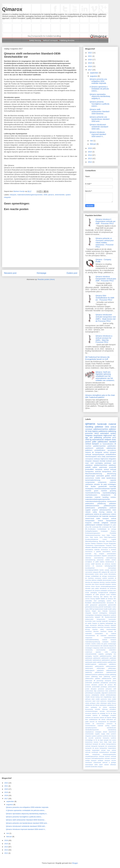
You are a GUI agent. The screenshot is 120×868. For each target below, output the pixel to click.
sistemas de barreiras (92, 717)
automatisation (111, 554)
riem (102, 697)
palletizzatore (89, 679)
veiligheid (105, 523)
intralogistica (103, 613)
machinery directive (92, 631)
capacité (113, 480)
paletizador (89, 660)
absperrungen (90, 476)
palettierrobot (112, 662)
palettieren (89, 465)
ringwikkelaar (108, 697)
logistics (95, 431)
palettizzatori (103, 664)
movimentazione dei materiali (99, 646)
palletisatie (100, 448)
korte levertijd (97, 621)
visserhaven (98, 435)
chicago (88, 576)
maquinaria (89, 638)
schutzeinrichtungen (91, 711)
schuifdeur (113, 709)
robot (114, 510)
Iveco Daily (101, 457)
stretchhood (112, 732)
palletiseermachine (101, 429)
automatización (98, 440)
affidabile (88, 547)
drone (93, 586)
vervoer (114, 760)
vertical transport (92, 444)
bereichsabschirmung (93, 480)
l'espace (95, 623)
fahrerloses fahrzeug (92, 597)
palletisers (89, 450)
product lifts (112, 685)
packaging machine (92, 656)
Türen (114, 545)
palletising (98, 437)
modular (113, 642)
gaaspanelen (103, 605)
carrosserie (89, 572)
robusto (88, 512)
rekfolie (102, 695)
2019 (90, 63)
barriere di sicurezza (94, 566)
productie (88, 687)
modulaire (105, 642)
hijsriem (88, 611)
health (106, 609)
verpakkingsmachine (92, 756)
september (94, 73)
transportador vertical (94, 521)
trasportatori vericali (99, 750)
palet (114, 656)
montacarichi (112, 501)
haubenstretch (99, 609)
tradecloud (88, 744)
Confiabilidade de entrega (107, 529)
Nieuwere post (10, 273)
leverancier (93, 625)
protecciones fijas (91, 691)
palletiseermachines (92, 506)
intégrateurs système (109, 615)
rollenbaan (103, 703)
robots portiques (90, 703)
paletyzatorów (99, 666)
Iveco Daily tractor (92, 537)
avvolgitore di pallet (92, 562)
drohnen (88, 586)
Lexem (105, 539)
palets (95, 662)
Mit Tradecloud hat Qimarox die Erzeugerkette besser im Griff (97, 358)
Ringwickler (112, 543)
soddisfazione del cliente (97, 719)
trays (108, 750)
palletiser (99, 427)
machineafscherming (92, 493)
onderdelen (112, 650)
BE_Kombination (90, 529)
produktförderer (100, 450)
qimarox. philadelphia (92, 695)
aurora (114, 552)
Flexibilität (113, 533)
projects (95, 510)
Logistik (114, 539)
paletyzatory (89, 666)
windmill (88, 767)
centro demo (99, 574)
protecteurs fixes (103, 691)
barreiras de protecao (103, 564)
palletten (98, 679)
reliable (87, 697)
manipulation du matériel (105, 634)
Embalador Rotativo (109, 531)
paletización (105, 658)
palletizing (112, 431)
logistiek (113, 489)
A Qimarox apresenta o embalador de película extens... (99, 89)
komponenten (101, 619)
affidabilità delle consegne (100, 547)
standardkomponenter (92, 730)
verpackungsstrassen (109, 754)
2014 (90, 155)
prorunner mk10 (92, 433)
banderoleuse (111, 478)
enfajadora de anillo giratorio (95, 595)
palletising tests (97, 677)
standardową (112, 730)
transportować (111, 521)
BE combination (104, 527)
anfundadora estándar (92, 550)
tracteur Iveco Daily (100, 742)
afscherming (112, 547)
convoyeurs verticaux (93, 459)
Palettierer (100, 543)
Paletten (93, 543)
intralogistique (90, 615)
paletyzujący (112, 668)
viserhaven (89, 762)
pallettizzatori (103, 442)
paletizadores (106, 660)
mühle (102, 648)
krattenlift (105, 621)
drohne (114, 584)
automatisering (99, 558)
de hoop (88, 431)
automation (105, 433)
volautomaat (97, 762)
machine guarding (108, 491)
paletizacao (89, 658)
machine (88, 446)
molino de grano (102, 644)
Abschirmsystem (91, 457)
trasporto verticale (92, 523)
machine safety (98, 629)
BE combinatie (94, 527)
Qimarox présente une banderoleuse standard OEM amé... (99, 119)
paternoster (103, 467)
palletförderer (99, 672)
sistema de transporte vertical (97, 452)
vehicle (114, 750)
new (105, 648)
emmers (110, 591)
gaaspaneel (94, 605)
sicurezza (88, 713)
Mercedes (102, 541)
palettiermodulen (102, 662)
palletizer (112, 429)
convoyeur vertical (101, 578)
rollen (98, 703)
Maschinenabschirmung (94, 474)
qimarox (51, 195)
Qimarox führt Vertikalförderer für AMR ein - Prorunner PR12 (105, 298)
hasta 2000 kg (90, 609)
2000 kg (88, 440)
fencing (93, 599)
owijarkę (101, 654)
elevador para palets (92, 588)
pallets (95, 467)
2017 (90, 70)
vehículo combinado (92, 752)
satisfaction (103, 705)
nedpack (108, 440)
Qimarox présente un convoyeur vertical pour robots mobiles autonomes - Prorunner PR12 (105, 243)
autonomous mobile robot (95, 478)
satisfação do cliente (99, 707)
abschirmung (111, 474)
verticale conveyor (110, 758)
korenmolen (112, 619)
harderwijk (102, 424)
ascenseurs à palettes (93, 552)
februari (93, 144)
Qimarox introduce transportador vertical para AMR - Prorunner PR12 (106, 279)
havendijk (113, 487)
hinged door (96, 611)
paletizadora (90, 504)
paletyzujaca (89, 668)
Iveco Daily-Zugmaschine (108, 537)
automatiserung (111, 558)
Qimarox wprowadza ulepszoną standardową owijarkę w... (100, 96)
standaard (112, 516)
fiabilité (98, 599)
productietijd (96, 687)
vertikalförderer (111, 454)
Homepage (41, 273)
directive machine (105, 582)
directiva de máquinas (92, 582)
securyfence (112, 450)
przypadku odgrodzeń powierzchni (105, 693)
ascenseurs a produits (108, 550)
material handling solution (105, 497)
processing (113, 683)
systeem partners (97, 736)
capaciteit (113, 570)
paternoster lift (90, 681)
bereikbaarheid (90, 568)
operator (98, 652)
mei (92, 141)
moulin (87, 646)
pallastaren (100, 670)
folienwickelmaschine (99, 603)
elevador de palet (100, 484)
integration (112, 459)
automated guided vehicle (106, 476)
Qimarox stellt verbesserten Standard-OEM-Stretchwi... (100, 112)
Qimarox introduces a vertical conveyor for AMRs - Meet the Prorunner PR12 (104, 339)
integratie (88, 613)
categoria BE (97, 572)
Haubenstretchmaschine (93, 535)
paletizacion (97, 658)
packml (88, 442)
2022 (90, 53)
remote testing (95, 697)
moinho (94, 644)
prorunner (101, 689)
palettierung (101, 504)
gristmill (101, 607)
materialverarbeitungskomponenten (30, 195)
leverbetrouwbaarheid (102, 489)
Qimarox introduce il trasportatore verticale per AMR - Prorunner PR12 (106, 221)
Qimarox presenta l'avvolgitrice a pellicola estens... (99, 104)
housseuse (113, 611)
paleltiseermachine (106, 656)
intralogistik (112, 613)
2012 (90, 162)
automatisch (89, 556)
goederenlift (102, 487)
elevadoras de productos (108, 588)
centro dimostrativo (110, 574)
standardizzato (111, 728)
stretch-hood (90, 519)
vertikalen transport (103, 525)
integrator (89, 461)
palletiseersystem (110, 506)
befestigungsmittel (110, 566)
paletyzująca (101, 668)
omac (114, 440)
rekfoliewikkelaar (111, 695)
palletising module (104, 675)
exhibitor (113, 595)
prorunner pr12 (110, 437)
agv (87, 437)
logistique (88, 627)
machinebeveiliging (109, 493)
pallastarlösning (111, 670)
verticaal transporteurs (103, 472)
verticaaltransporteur (98, 758)
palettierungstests (91, 664)
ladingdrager (109, 623)
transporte (94, 746)
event (108, 595)
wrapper (100, 767)
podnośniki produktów (92, 683)
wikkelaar (113, 765)
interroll (95, 613)
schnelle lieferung (101, 709)
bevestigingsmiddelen (92, 570)
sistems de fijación (106, 717)
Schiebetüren (89, 545)
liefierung (101, 625)
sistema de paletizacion (102, 514)
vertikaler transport (104, 760)
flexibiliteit (88, 603)
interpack (13, 195)
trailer (98, 519)
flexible (93, 487)
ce (101, 444)
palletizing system (110, 677)
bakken (102, 562)
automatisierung (90, 560)
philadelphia (102, 508)
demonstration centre (109, 580)
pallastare (113, 504)
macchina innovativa (104, 627)
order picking (110, 652)
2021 (90, 56)
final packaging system (103, 601)
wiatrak (106, 765)
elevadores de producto (93, 591)
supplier (97, 734)
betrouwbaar (112, 568)
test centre (113, 740)
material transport (109, 640)
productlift (113, 467)
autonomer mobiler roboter (106, 560)
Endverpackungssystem (93, 533)
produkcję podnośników (108, 687)
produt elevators (91, 689)
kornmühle (88, 621)
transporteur (103, 748)
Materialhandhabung (92, 541)
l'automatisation (108, 444)
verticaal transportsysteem (95, 454)
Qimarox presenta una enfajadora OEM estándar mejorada (98, 81)
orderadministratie (91, 654)
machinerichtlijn (111, 629)
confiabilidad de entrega (99, 576)
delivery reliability (97, 580)
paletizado (113, 658)
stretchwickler (60, 195)
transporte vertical (102, 469)
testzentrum (89, 742)
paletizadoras (97, 660)
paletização (89, 662)
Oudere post (72, 273)
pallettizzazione (107, 679)
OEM (45, 195)
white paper (99, 765)
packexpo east (110, 463)
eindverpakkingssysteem (108, 586)
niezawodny (89, 650)
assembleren (106, 552)
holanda (105, 611)
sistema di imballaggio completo (104, 715)
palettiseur (112, 465)
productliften (90, 469)
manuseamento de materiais (96, 636)
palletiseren (103, 431)
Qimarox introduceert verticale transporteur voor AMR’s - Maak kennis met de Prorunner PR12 (106, 318)
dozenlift (102, 584)
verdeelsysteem (104, 752)
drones (98, 586)
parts (114, 679)
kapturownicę (89, 617)
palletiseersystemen (91, 675)
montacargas (112, 644)
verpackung (96, 754)
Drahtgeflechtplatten (91, 531)
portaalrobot (104, 683)
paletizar (113, 660)
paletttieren (113, 664)
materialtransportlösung (93, 642)
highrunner (104, 459)
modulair (109, 461)
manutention (112, 636)
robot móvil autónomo (99, 701)
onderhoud (89, 652)
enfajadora (113, 593)
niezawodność (112, 648)
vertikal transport (91, 760)
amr (91, 437)
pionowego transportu (104, 681)
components (102, 482)
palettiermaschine (99, 446)
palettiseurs (89, 448)
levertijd (102, 461)
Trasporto (109, 545)
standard (113, 442)
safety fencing (98, 512)
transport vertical (109, 519)
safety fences (112, 703)
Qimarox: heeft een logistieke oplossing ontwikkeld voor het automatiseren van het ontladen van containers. (105, 376)
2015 (90, 152)
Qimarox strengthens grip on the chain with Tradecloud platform (100, 396)
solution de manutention (95, 724)
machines (103, 631)
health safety (112, 609)
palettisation (112, 446)
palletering (88, 672)
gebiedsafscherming (91, 607)
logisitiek (113, 625)
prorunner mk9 (111, 689)
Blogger (75, 863)
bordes (102, 570)
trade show (112, 742)
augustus (94, 76)
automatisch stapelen (100, 556)
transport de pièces (99, 744)
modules (88, 644)
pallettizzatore (90, 508)
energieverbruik (103, 593)
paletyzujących (90, 670)
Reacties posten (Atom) (46, 279)
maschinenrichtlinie (110, 638)
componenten (90, 482)
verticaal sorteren (104, 756)
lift (115, 444)
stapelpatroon (89, 732)
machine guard (92, 491)
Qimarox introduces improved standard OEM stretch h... (98, 134)
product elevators (91, 685)
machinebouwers (91, 495)
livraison (107, 625)
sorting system (111, 726)
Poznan (106, 543)
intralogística (98, 615)
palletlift (88, 467)
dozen (97, 584)
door (93, 584)
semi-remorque (111, 711)
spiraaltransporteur (91, 728)
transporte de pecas (92, 748)
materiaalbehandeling (92, 640)
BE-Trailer (113, 527)
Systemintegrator (100, 545)
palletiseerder (111, 448)
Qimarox (12, 9)
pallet (94, 442)
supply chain (105, 734)
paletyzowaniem (111, 666)
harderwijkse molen (110, 607)
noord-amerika (101, 650)
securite (102, 711)
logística (94, 627)
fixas (115, 601)
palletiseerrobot (111, 672)
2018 (90, 66)
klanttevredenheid (110, 617)
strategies (98, 732)
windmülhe (94, 767)
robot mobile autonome (99, 699)
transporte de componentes (107, 746)
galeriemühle (112, 605)
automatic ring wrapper (95, 554)
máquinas (96, 648)
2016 (90, 148)
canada (107, 570)
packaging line (111, 654)
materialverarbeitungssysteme (96, 501)
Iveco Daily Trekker (109, 535)
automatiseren (111, 457)
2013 (90, 158)
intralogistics (90, 489)
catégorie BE (105, 572)
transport (113, 452)
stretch (105, 732)
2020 (90, 60)
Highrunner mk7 (110, 435)
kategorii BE (99, 617)
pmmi (114, 681)
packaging (99, 463)
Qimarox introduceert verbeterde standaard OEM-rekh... (99, 127)
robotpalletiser (112, 701)
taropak (106, 740)
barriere (114, 564)
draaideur (108, 584)
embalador (104, 591)
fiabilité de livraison (107, 599)
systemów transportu (102, 738)
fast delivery (104, 597)
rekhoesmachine (105, 510)
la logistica (101, 623)
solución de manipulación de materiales (103, 722)
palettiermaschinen (101, 465)
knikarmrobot (89, 619)
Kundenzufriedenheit (92, 539)
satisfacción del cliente (92, 705)
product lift (102, 685)
